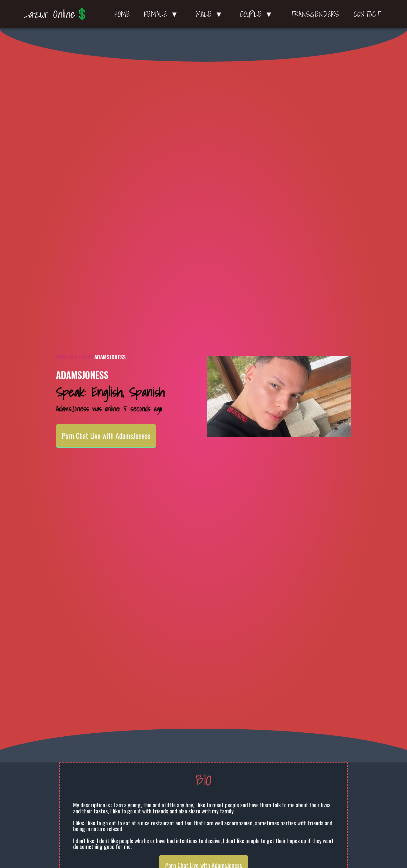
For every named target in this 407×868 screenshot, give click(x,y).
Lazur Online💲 (56, 14)
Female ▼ (163, 14)
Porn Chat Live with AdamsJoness (106, 435)
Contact (367, 14)
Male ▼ (211, 14)
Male (75, 357)
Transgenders (315, 14)
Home (122, 14)
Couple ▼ (258, 14)
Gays (88, 357)
